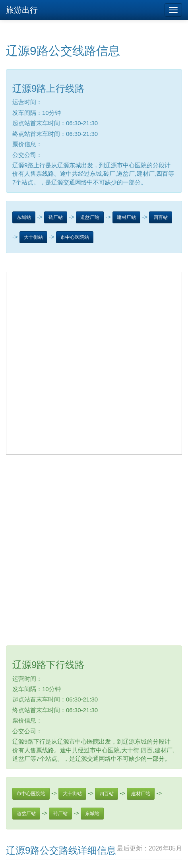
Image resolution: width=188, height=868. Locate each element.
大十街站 (33, 237)
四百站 (161, 217)
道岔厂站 (90, 217)
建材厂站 (126, 217)
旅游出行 (22, 10)
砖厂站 (56, 217)
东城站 (24, 217)
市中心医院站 (75, 237)
